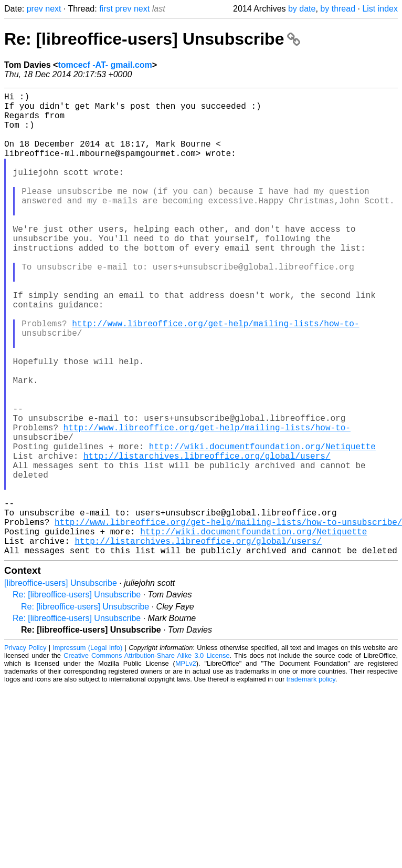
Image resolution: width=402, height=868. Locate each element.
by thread (338, 9)
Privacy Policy (25, 751)
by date (302, 9)
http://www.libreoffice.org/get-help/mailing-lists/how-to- (215, 376)
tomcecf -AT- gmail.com (105, 65)
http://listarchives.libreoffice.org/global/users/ (207, 538)
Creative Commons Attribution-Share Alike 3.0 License (146, 758)
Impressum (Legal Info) (87, 751)
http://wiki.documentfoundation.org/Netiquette (262, 526)
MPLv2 (186, 766)
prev (35, 9)
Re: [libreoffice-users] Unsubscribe (152, 39)
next (53, 9)
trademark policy (311, 782)
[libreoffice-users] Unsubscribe (61, 686)
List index (380, 9)
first (106, 9)
